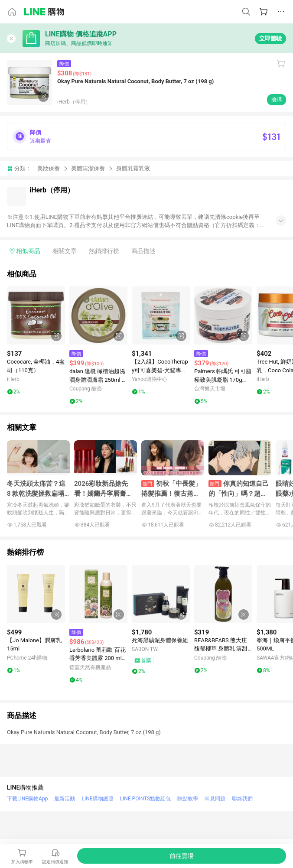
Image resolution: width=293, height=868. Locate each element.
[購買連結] (182, 856)
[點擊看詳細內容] (36, 315)
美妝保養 (49, 168)
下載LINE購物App (27, 799)
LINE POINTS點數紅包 (146, 799)
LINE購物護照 (97, 799)
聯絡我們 (242, 799)
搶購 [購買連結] (277, 99)
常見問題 (215, 799)
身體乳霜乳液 (133, 168)
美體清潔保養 (88, 168)
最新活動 (65, 799)
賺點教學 (188, 799)
